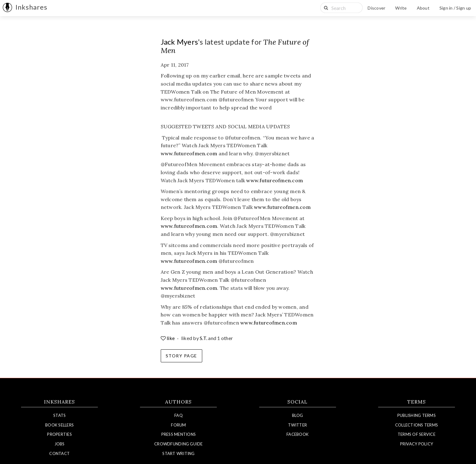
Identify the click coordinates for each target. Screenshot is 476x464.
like (168, 338)
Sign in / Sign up (455, 8)
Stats (59, 415)
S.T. (203, 338)
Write (401, 8)
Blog (297, 415)
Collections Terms (417, 425)
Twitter (297, 425)
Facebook (297, 434)
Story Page (181, 356)
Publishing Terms (417, 415)
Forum (178, 425)
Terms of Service (417, 434)
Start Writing (178, 453)
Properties (59, 434)
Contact (59, 453)
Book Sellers (59, 425)
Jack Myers (179, 42)
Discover (376, 8)
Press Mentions (179, 434)
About (423, 8)
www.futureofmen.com (189, 153)
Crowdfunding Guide (179, 444)
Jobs (60, 444)
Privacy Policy (417, 444)
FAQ (179, 415)
